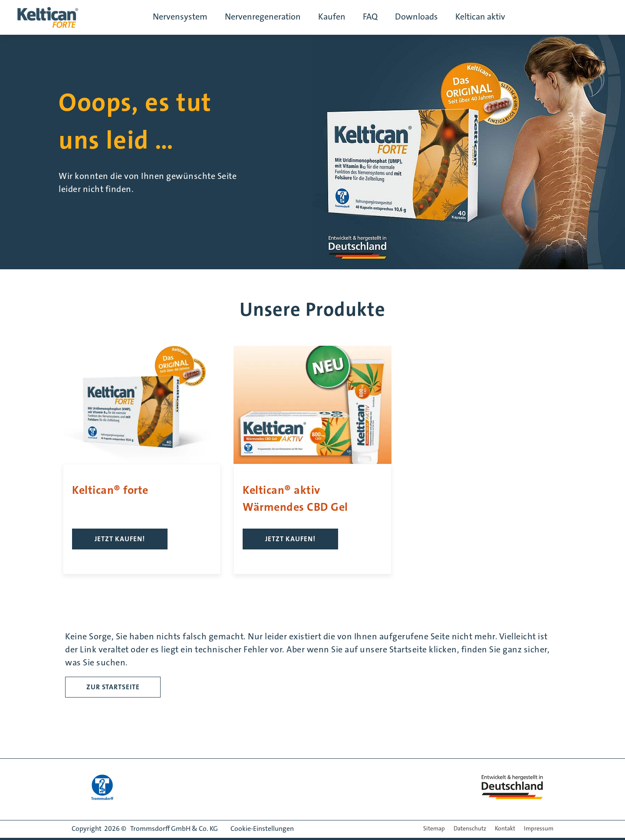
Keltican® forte (110, 490)
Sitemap (434, 829)
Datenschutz (470, 829)
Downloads (416, 17)
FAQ (370, 17)
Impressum (539, 829)
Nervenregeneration (263, 17)
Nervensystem (180, 17)
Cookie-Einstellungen (262, 829)
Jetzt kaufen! (120, 539)
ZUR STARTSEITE (113, 687)
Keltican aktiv (480, 17)
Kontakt (505, 829)
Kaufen (332, 17)
